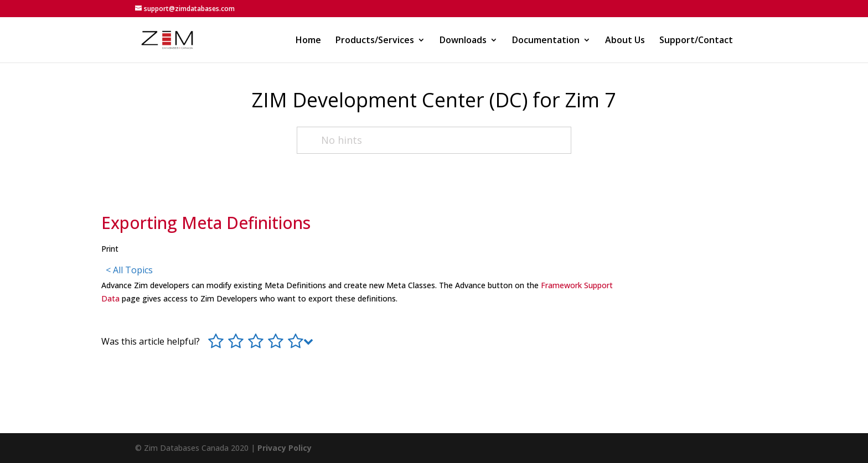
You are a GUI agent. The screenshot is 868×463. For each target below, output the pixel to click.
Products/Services (375, 41)
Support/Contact (696, 41)
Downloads (463, 41)
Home (308, 41)
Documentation (546, 41)
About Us (625, 41)
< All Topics (129, 270)
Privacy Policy (285, 448)
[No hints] (434, 140)
